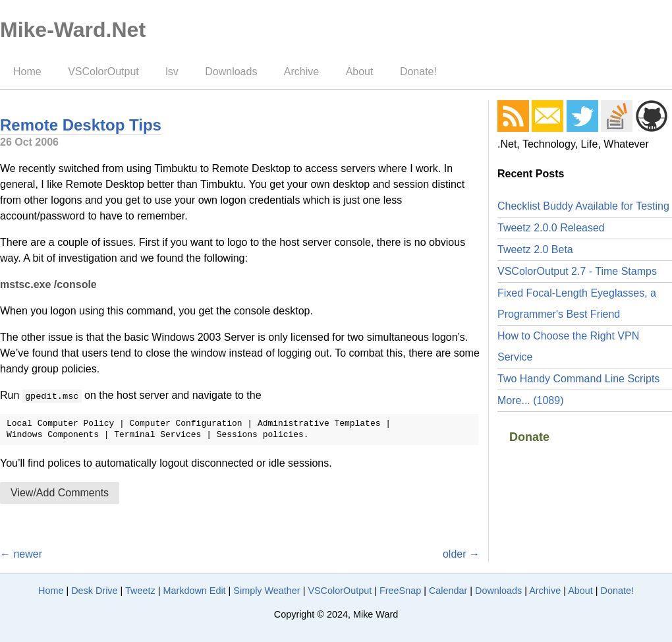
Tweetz (140, 591)
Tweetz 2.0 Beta (535, 249)
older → (461, 554)
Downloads (231, 72)
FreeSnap (400, 591)
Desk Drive (94, 591)
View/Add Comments (60, 493)
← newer (21, 554)
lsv (172, 72)
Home (27, 72)
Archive (301, 72)
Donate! (418, 72)
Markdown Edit (194, 591)
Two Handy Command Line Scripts (578, 379)
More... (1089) (530, 400)
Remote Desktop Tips (81, 125)
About (360, 72)
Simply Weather (266, 591)
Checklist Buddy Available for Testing (583, 206)
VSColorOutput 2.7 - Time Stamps (577, 271)
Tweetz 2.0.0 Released (551, 228)
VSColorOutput (103, 72)
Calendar (448, 591)
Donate (529, 437)
